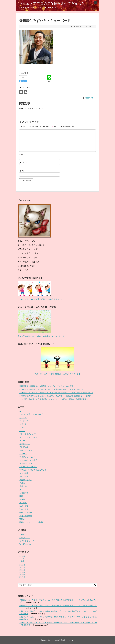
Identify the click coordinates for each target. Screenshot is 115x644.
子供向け (23, 483)
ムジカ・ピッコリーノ (28, 467)
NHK (21, 411)
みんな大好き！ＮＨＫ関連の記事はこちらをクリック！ (40, 299)
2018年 (22, 577)
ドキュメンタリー (27, 450)
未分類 (22, 499)
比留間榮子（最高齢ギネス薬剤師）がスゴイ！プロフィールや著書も (47, 386)
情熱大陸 (23, 486)
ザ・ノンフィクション (28, 437)
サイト (22, 171)
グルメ (22, 431)
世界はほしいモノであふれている (33, 470)
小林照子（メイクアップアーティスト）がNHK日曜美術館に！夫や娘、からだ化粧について (56, 393)
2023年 (22, 565)
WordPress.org (25, 544)
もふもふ (23, 418)
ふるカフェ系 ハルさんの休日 (31, 414)
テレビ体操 (24, 447)
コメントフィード (27, 541)
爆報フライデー (26, 513)
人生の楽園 (24, 473)
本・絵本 (23, 503)
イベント (23, 424)
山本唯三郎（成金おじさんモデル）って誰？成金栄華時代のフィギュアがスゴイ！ (53, 389)
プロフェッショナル (28, 457)
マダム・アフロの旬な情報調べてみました (52, 3)
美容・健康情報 (26, 516)
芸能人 (22, 519)
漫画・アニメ (25, 506)
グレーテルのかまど (28, 434)
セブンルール (25, 444)
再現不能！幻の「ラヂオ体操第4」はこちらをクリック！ (58, 374)
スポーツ (23, 441)
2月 (23, 561)
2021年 (22, 570)
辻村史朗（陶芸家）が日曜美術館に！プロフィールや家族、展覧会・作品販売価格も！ (55, 399)
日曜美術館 (24, 493)
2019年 (22, 575)
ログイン (23, 535)
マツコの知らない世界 (28, 460)
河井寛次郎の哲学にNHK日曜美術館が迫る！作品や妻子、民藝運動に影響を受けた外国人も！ (57, 396)
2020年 (22, 572)
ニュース (23, 454)
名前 (22, 155)
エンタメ (23, 427)
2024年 (22, 556)
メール (23, 163)
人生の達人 (24, 477)
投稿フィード (25, 538)
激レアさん (24, 509)
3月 (23, 559)
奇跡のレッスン (26, 480)
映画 (21, 496)
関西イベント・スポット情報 (31, 522)
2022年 (22, 567)
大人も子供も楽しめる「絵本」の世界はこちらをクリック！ (42, 336)
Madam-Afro (90, 98)
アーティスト (25, 421)
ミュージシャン (26, 463)
